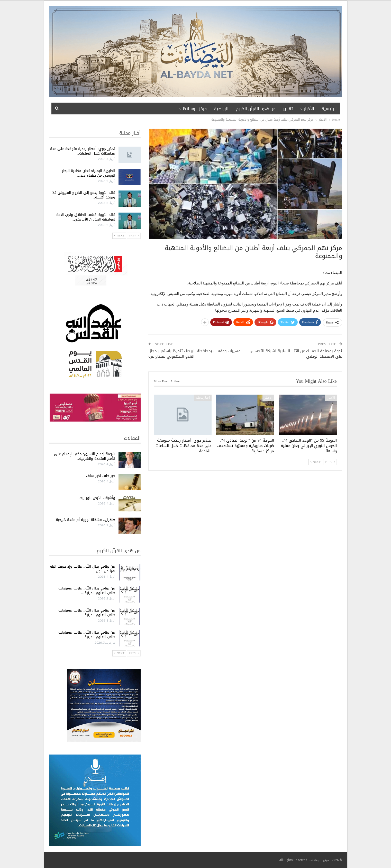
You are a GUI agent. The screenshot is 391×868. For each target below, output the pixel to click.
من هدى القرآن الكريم (256, 109)
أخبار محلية (203, 398)
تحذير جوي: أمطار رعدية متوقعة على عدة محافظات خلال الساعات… (83, 151)
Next (315, 462)
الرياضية (221, 109)
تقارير (288, 109)
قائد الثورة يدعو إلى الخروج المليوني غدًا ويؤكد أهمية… (83, 195)
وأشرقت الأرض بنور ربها (97, 498)
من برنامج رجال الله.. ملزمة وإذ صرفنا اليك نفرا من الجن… (83, 569)
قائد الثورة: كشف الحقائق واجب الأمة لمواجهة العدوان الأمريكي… (86, 217)
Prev (330, 462)
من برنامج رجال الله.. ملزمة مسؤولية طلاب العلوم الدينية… (87, 591)
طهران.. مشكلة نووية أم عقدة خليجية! (85, 520)
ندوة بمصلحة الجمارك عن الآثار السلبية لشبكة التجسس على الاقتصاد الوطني (296, 354)
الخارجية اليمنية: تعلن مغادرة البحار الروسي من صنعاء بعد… (89, 173)
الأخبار (309, 109)
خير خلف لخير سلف (101, 476)
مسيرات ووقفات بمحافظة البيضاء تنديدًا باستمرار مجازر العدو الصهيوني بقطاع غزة (194, 354)
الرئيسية (329, 109)
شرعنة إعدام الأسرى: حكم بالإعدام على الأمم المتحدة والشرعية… (85, 456)
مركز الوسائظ (195, 109)
